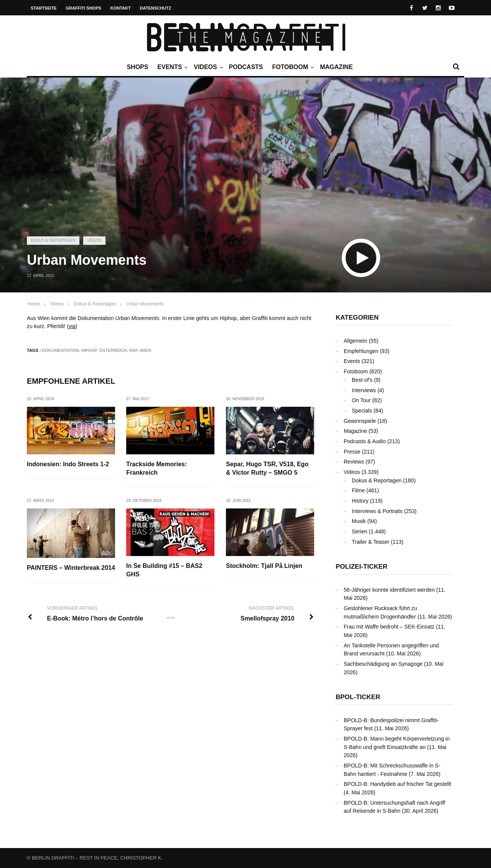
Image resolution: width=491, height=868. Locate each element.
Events (171, 67)
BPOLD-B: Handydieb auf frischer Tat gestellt (397, 784)
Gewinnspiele (360, 421)
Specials (362, 411)
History (360, 501)
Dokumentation (61, 350)
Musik (359, 521)
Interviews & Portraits (377, 511)
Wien (146, 350)
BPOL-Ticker (358, 697)
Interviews (364, 390)
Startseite (44, 8)
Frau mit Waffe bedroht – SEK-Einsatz (389, 627)
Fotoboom (292, 67)
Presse (352, 452)
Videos (207, 67)
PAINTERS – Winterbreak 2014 (71, 568)
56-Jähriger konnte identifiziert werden (389, 590)
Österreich (113, 350)
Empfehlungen (361, 351)
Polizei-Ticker (362, 567)
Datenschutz (156, 8)
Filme (358, 490)
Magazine (336, 67)
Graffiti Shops (84, 8)
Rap (133, 350)
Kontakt (121, 8)
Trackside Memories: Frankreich (157, 468)
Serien (359, 531)
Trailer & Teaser (371, 542)
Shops (137, 67)
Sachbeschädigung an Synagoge (383, 664)
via (72, 326)
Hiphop (89, 350)
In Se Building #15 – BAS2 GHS (165, 570)
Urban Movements (145, 304)
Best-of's (362, 380)
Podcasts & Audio (365, 441)
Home (34, 304)
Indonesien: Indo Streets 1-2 (68, 464)
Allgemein (355, 341)
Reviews (354, 462)
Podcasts (246, 67)
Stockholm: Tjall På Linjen (264, 566)
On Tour (361, 400)
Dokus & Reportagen (53, 240)
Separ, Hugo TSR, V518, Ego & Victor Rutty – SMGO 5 (268, 468)
